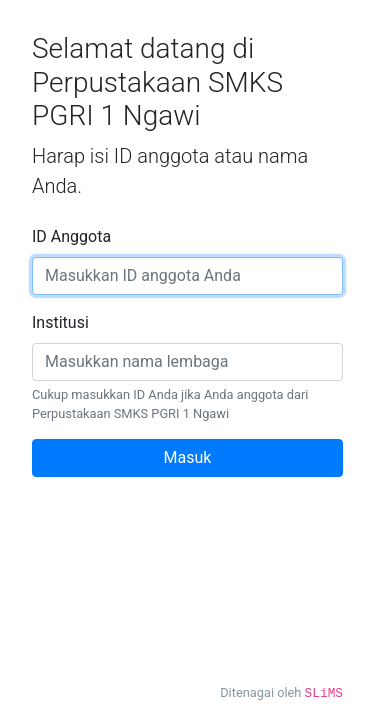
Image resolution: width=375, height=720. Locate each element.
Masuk (188, 457)
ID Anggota (71, 236)
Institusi (60, 322)
